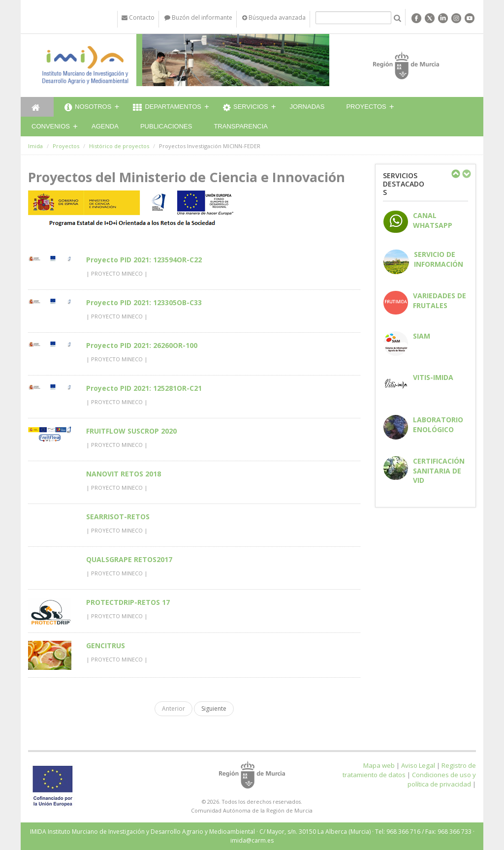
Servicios (246, 108)
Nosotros (88, 108)
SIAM (422, 336)
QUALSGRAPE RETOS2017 (129, 559)
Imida (35, 146)
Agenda (105, 126)
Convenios (51, 126)
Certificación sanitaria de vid (439, 470)
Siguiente (214, 708)
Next (466, 174)
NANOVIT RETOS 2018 (124, 474)
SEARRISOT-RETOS (118, 517)
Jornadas (307, 107)
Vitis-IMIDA (433, 377)
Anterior (173, 708)
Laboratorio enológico (438, 424)
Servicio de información (439, 259)
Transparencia (241, 126)
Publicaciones (166, 126)
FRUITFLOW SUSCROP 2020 (131, 431)
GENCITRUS (106, 645)
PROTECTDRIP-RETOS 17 (128, 602)
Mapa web (379, 765)
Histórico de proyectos (119, 146)
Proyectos (366, 107)
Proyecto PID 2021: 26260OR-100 (142, 345)
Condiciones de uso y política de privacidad (442, 779)
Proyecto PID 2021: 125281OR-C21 (144, 388)
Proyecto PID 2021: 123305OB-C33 (144, 302)
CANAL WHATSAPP (433, 220)
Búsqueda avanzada (274, 17)
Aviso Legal (418, 765)
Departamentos (167, 108)
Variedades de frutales (440, 300)
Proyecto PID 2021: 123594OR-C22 (144, 260)
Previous (455, 174)
